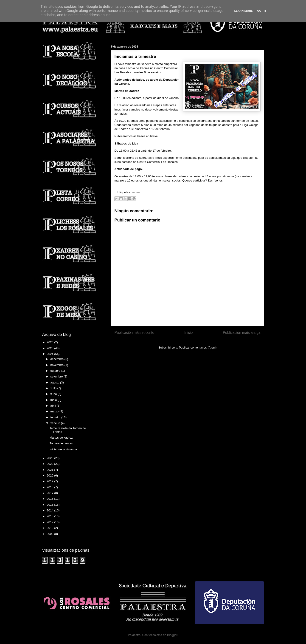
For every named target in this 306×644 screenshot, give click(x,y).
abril (53, 406)
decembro (57, 359)
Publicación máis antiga (242, 333)
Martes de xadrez (61, 438)
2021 (51, 470)
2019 (51, 481)
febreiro (56, 417)
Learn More (244, 11)
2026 (51, 342)
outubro (56, 371)
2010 (51, 528)
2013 (51, 516)
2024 (51, 354)
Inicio (188, 333)
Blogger (172, 635)
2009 (51, 534)
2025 (51, 348)
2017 (51, 493)
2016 (51, 499)
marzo (55, 411)
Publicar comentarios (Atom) (198, 348)
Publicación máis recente (134, 333)
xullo (54, 388)
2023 (51, 458)
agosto (55, 382)
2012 (51, 522)
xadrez (136, 192)
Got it (262, 11)
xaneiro (56, 423)
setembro (57, 376)
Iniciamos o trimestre (63, 449)
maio (54, 400)
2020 (51, 475)
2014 (51, 510)
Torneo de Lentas (61, 443)
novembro (57, 365)
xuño (54, 394)
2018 (51, 487)
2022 (51, 464)
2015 (51, 505)
